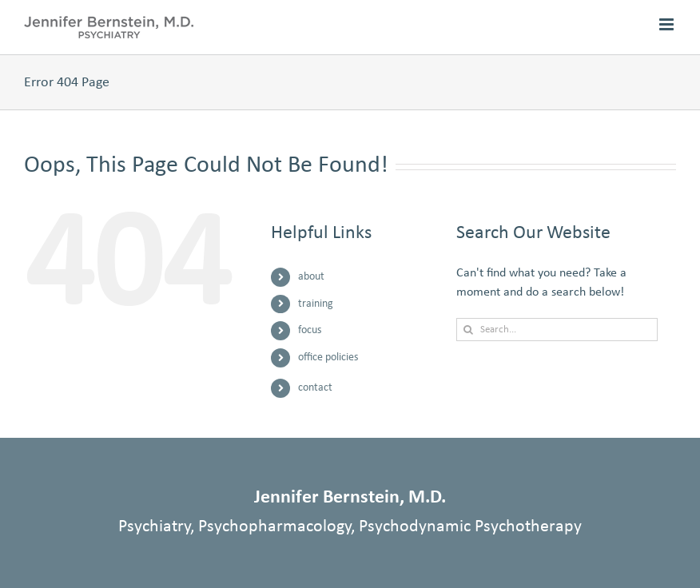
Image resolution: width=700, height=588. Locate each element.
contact (315, 388)
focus (310, 330)
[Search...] (557, 330)
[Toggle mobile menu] (668, 24)
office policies (328, 358)
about (311, 277)
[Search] (468, 330)
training (316, 304)
